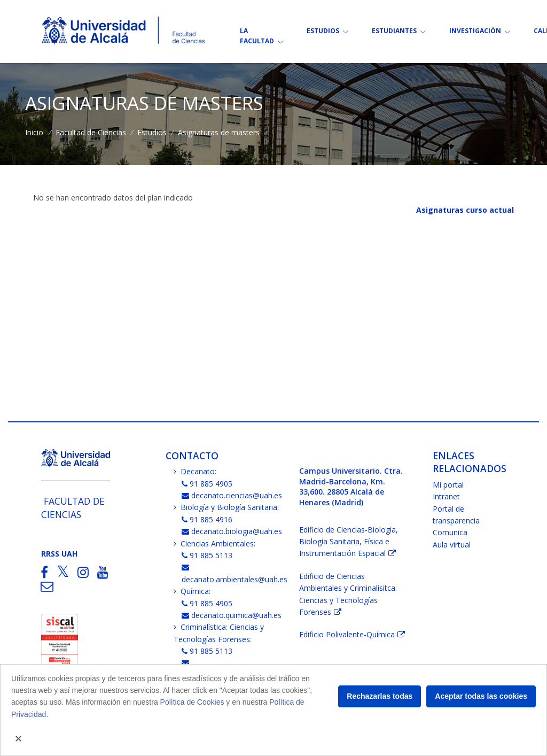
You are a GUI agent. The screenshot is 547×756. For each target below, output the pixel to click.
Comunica (450, 532)
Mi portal (448, 485)
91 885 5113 (207, 555)
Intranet (446, 496)
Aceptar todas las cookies (481, 696)
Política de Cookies (192, 702)
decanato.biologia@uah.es (232, 531)
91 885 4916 (207, 519)
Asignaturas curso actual (465, 210)
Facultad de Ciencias (91, 132)
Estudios (152, 132)
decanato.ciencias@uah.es (232, 495)
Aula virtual (452, 545)
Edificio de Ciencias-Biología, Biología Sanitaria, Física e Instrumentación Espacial (349, 542)
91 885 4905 (207, 484)
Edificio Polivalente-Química (347, 634)
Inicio (34, 132)
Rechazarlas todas (380, 696)
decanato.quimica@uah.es (232, 615)
